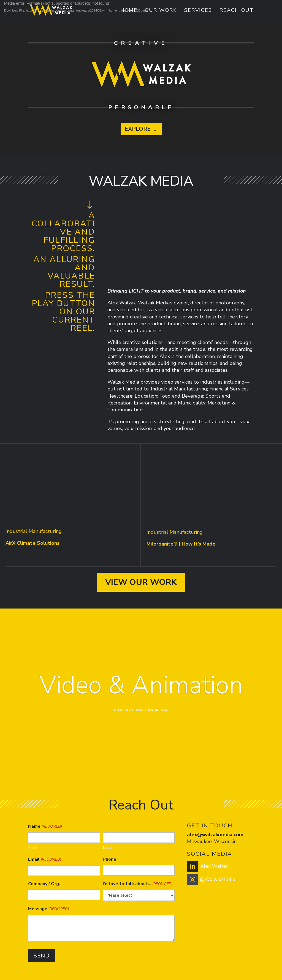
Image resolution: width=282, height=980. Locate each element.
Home (129, 11)
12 (165, 767)
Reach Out (237, 11)
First (32, 847)
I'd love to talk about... (138, 884)
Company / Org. (44, 884)
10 (155, 767)
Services (198, 11)
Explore (138, 129)
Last (107, 847)
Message (48, 909)
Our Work (161, 11)
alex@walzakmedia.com (215, 835)
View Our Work (141, 582)
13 (169, 767)
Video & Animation (141, 685)
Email (44, 860)
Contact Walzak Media (141, 710)
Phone (109, 859)
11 (160, 767)
